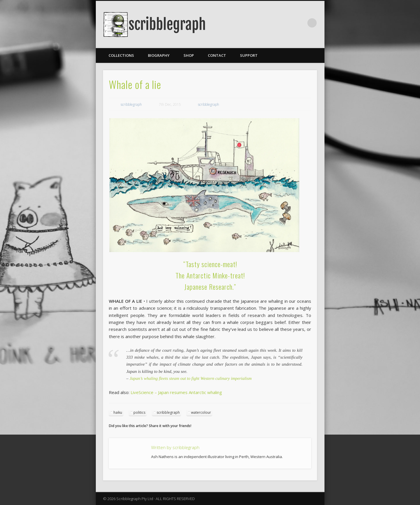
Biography (159, 55)
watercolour (201, 412)
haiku (118, 412)
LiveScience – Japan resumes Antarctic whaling (176, 392)
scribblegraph (131, 104)
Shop (189, 55)
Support (249, 55)
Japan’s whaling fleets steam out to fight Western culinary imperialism (190, 378)
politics (139, 412)
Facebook (300, 23)
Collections (121, 55)
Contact (217, 55)
